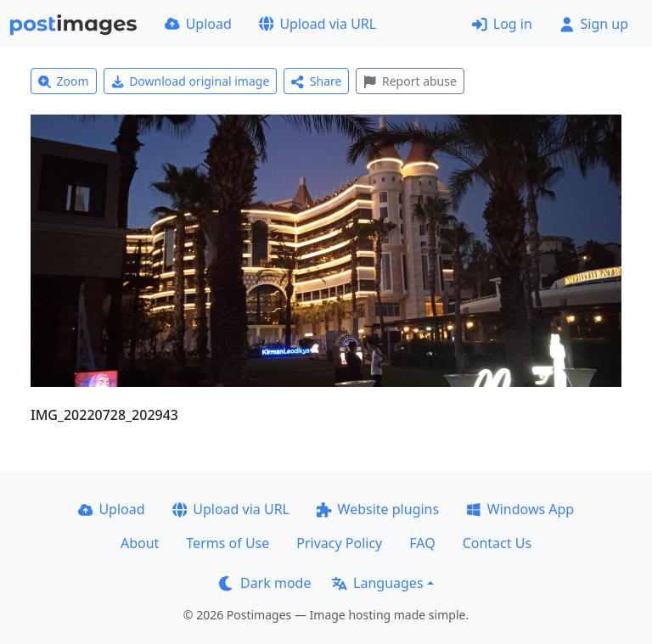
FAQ (422, 543)
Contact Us (497, 543)
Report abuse (410, 81)
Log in (502, 24)
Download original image (191, 81)
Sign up (594, 24)
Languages (377, 583)
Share (316, 81)
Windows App (520, 509)
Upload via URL (318, 24)
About (140, 543)
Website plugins (378, 509)
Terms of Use (228, 543)
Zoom (64, 81)
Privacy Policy (339, 543)
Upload (198, 24)
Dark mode (265, 583)
